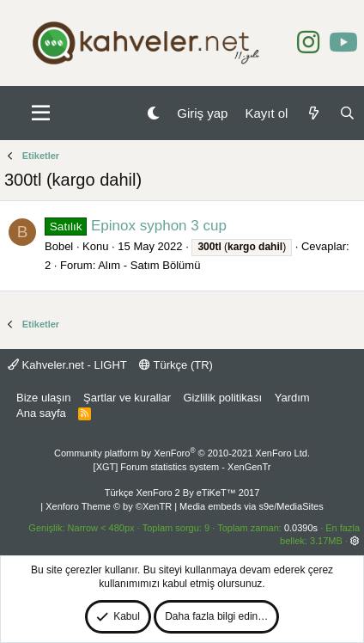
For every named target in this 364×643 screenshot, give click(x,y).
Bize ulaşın (44, 398)
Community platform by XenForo (182, 453)
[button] (41, 113)
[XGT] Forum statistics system (182, 467)
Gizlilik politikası (222, 398)
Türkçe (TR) (176, 365)
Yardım (292, 398)
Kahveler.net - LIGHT (67, 365)
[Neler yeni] (313, 113)
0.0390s (301, 528)
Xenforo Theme (109, 506)
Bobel (59, 246)
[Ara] (347, 113)
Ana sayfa (41, 413)
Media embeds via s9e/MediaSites (252, 506)
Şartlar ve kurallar (127, 398)
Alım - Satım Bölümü (149, 265)
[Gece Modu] (153, 113)
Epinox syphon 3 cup (136, 226)
